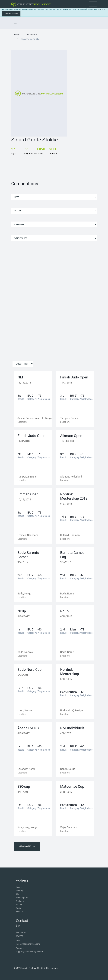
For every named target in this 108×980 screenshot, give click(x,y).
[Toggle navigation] (93, 4)
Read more (102, 9)
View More (27, 846)
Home (17, 34)
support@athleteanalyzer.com (30, 952)
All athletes (32, 34)
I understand (11, 14)
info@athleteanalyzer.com (28, 944)
